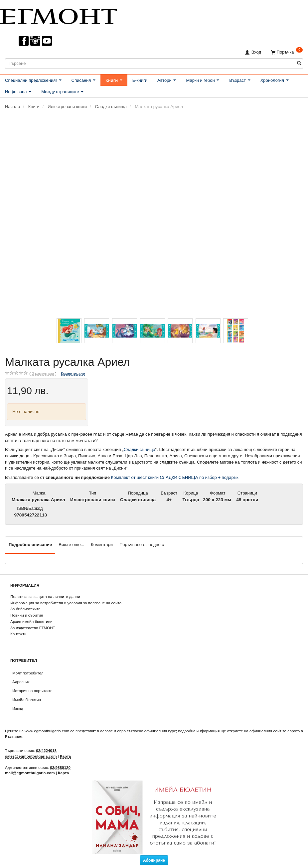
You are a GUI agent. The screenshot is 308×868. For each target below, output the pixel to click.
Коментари (102, 545)
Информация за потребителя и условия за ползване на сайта (66, 603)
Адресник (21, 682)
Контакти (18, 634)
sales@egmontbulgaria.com (31, 756)
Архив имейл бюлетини (31, 621)
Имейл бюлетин (27, 700)
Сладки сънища (139, 449)
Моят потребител (28, 673)
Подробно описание (30, 545)
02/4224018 (46, 750)
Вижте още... (71, 545)
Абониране (154, 860)
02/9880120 (60, 767)
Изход (18, 709)
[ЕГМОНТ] (59, 15)
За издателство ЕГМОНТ (33, 628)
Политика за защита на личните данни (45, 596)
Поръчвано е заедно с (142, 545)
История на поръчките (32, 691)
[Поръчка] (287, 52)
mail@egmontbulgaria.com (30, 773)
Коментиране (73, 373)
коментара (43, 373)
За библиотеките (25, 609)
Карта (65, 756)
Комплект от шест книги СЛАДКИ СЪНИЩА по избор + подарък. (175, 477)
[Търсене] (299, 63)
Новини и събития (27, 615)
